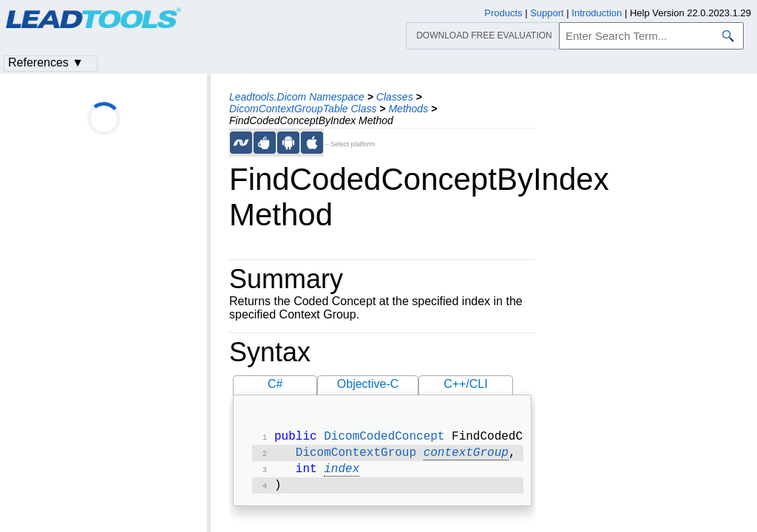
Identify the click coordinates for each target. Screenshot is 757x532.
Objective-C (368, 384)
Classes (395, 97)
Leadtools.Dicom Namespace (297, 97)
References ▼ (46, 62)
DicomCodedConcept (384, 438)
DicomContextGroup (356, 456)
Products (503, 13)
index (342, 474)
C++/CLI (466, 384)
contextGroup (466, 456)
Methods (408, 109)
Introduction (597, 13)
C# (275, 384)
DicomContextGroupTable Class (303, 109)
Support (547, 13)
